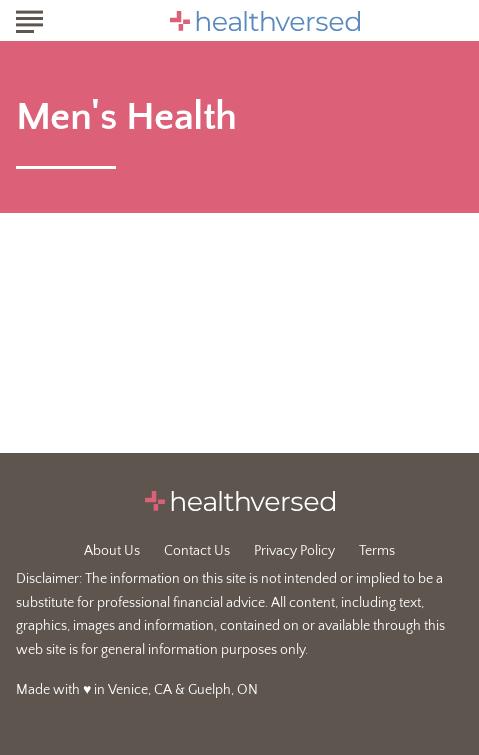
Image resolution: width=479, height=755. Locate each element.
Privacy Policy (294, 551)
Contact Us (197, 551)
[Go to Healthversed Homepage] (265, 21)
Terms (377, 551)
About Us (112, 551)
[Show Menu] (29, 19)
